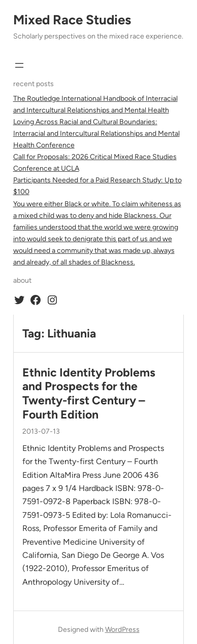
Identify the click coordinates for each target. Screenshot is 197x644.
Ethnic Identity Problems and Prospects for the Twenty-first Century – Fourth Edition (89, 394)
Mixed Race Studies (72, 20)
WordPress (122, 630)
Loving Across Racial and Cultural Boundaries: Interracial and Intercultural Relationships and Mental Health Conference (96, 134)
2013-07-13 (41, 431)
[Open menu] (19, 65)
